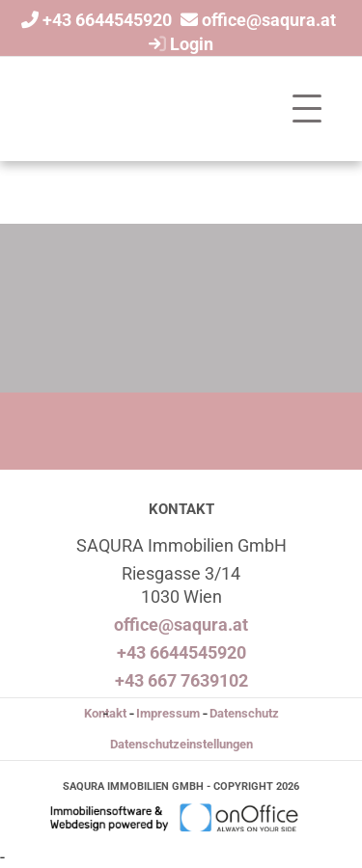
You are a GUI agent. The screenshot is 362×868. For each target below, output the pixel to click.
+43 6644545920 (107, 20)
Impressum (168, 713)
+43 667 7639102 (181, 680)
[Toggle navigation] (307, 109)
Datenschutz (244, 713)
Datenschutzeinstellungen (181, 744)
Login (179, 44)
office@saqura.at (269, 20)
